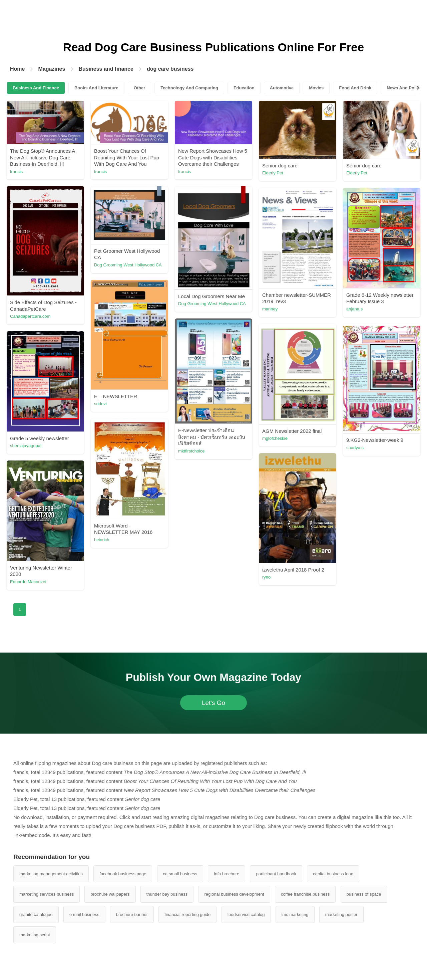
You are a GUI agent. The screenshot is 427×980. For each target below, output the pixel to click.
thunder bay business (167, 894)
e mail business (84, 914)
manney (270, 309)
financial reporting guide (187, 914)
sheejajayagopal (26, 446)
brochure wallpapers (110, 894)
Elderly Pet (273, 173)
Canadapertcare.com (30, 316)
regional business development (234, 894)
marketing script (35, 935)
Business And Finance (36, 88)
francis (16, 172)
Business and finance (106, 69)
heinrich (102, 540)
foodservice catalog (246, 914)
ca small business (180, 874)
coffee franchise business (305, 894)
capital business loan (333, 874)
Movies (316, 88)
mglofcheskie (275, 438)
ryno (266, 577)
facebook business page (123, 874)
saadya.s (355, 448)
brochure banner (132, 914)
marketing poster (341, 914)
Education (244, 88)
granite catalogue (36, 914)
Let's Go (213, 703)
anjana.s (354, 309)
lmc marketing (295, 914)
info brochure (227, 874)
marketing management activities (51, 874)
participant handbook (276, 874)
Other (140, 88)
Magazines (52, 69)
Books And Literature (96, 88)
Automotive (282, 88)
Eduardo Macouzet (28, 582)
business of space (364, 894)
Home (17, 69)
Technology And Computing (189, 88)
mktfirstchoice (191, 451)
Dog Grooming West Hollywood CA (128, 265)
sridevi (100, 404)
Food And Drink (355, 88)
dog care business (170, 69)
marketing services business (47, 894)
